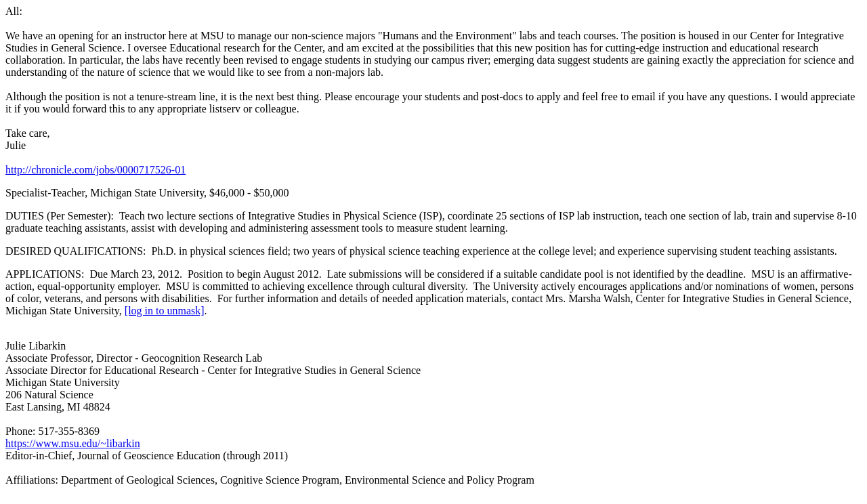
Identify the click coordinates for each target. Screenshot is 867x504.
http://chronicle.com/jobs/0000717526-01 (96, 170)
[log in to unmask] (165, 311)
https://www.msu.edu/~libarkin (73, 443)
